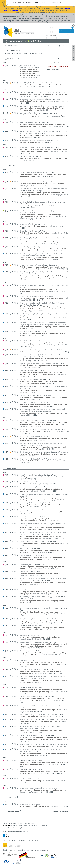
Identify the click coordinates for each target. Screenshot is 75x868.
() (30, 76)
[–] (6, 50)
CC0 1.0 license (41, 826)
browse (21, 3)
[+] (53, 811)
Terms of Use (12, 828)
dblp (14, 3)
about (36, 3)
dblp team (32, 824)
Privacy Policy (21, 828)
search (29, 3)
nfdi (42, 3)
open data (28, 826)
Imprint (28, 828)
